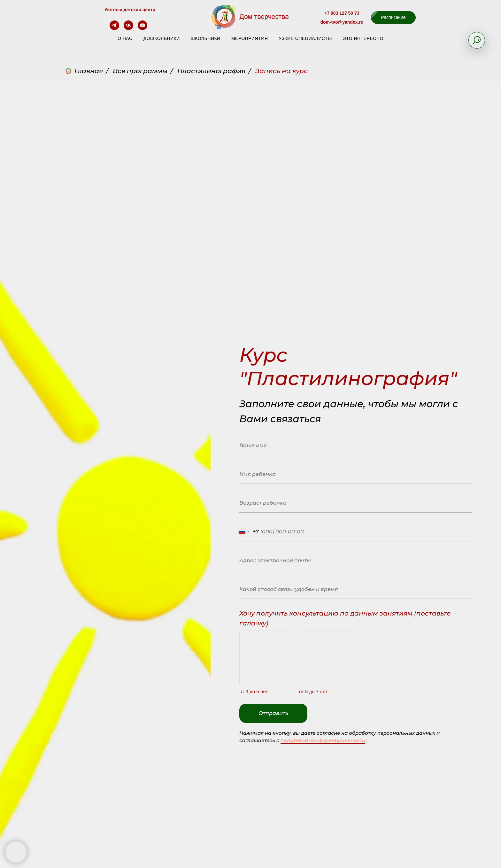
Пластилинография (211, 71)
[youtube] (143, 28)
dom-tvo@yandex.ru (342, 22)
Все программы (140, 71)
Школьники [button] (206, 38)
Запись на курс (281, 71)
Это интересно (363, 38)
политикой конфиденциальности (323, 740)
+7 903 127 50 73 (342, 13)
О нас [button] (125, 38)
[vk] (128, 28)
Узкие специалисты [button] (305, 38)
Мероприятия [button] (250, 38)
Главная (84, 71)
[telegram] (114, 28)
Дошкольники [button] (162, 38)
